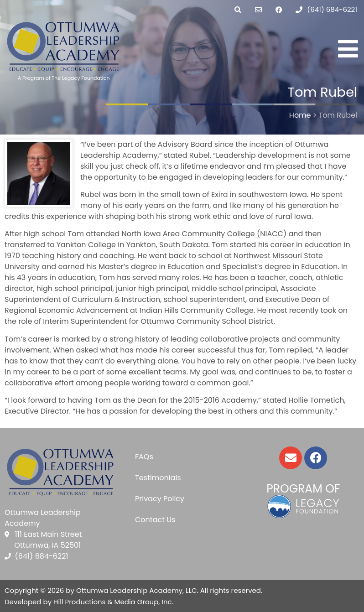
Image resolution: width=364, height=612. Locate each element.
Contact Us (155, 520)
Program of (303, 489)
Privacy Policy (160, 499)
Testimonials (158, 478)
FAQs (144, 457)
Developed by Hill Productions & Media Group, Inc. (89, 602)
